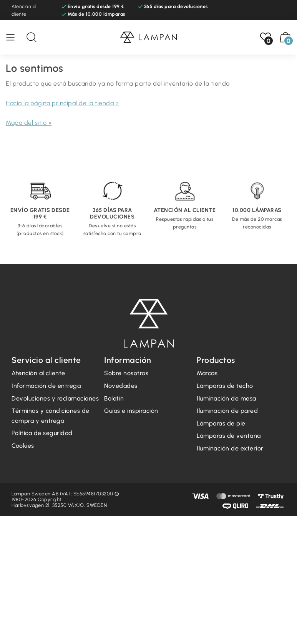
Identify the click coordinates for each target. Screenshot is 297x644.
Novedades (121, 386)
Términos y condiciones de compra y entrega (51, 416)
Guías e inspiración (131, 411)
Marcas (207, 373)
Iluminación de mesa (226, 398)
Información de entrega (46, 386)
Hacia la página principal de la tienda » (62, 103)
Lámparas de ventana (229, 436)
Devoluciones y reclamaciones (55, 398)
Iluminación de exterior (230, 448)
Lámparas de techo (225, 386)
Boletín (114, 398)
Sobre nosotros (126, 373)
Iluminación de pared (227, 411)
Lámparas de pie (221, 423)
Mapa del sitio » (29, 123)
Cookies (23, 446)
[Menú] (14, 37)
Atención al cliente (24, 10)
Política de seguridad (42, 433)
